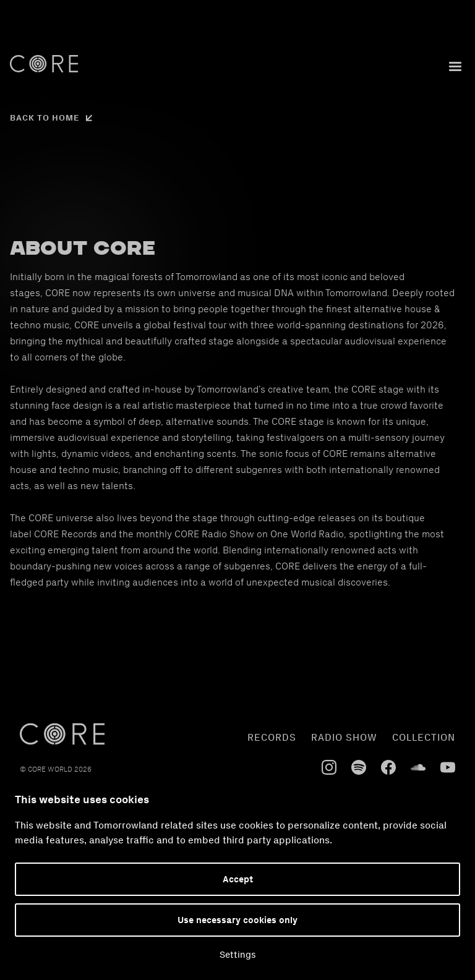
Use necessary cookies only (237, 920)
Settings (238, 955)
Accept (238, 879)
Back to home (45, 118)
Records (272, 737)
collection (424, 737)
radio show (344, 737)
